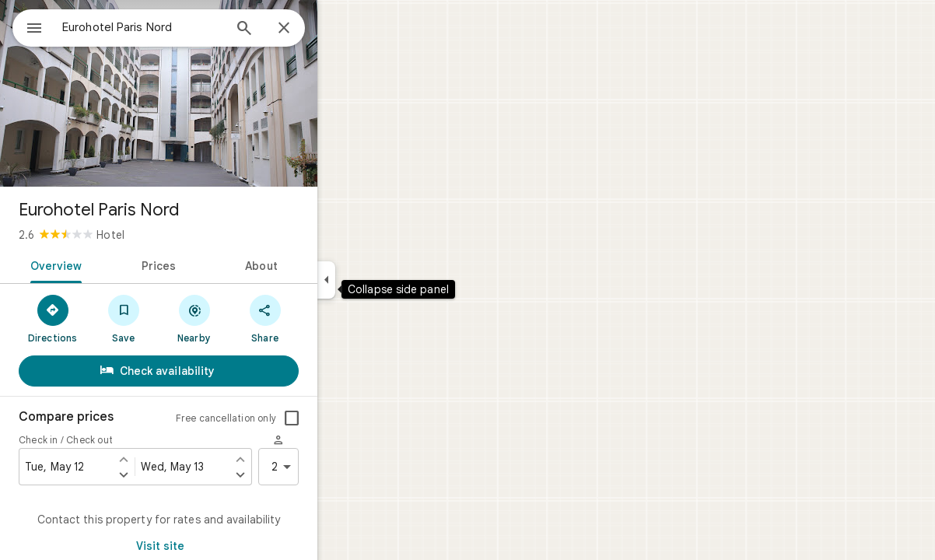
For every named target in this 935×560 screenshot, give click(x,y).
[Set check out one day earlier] (296, 459)
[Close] (340, 29)
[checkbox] (348, 418)
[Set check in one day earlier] (180, 459)
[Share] (321, 318)
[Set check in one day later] (180, 474)
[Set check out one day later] (296, 474)
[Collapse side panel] (382, 280)
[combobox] (183, 27)
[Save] (179, 318)
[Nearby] (250, 318)
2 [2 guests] (340, 467)
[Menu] (28, 26)
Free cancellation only (282, 418)
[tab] (109, 264)
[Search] (300, 30)
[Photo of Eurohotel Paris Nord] (215, 93)
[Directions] (109, 318)
